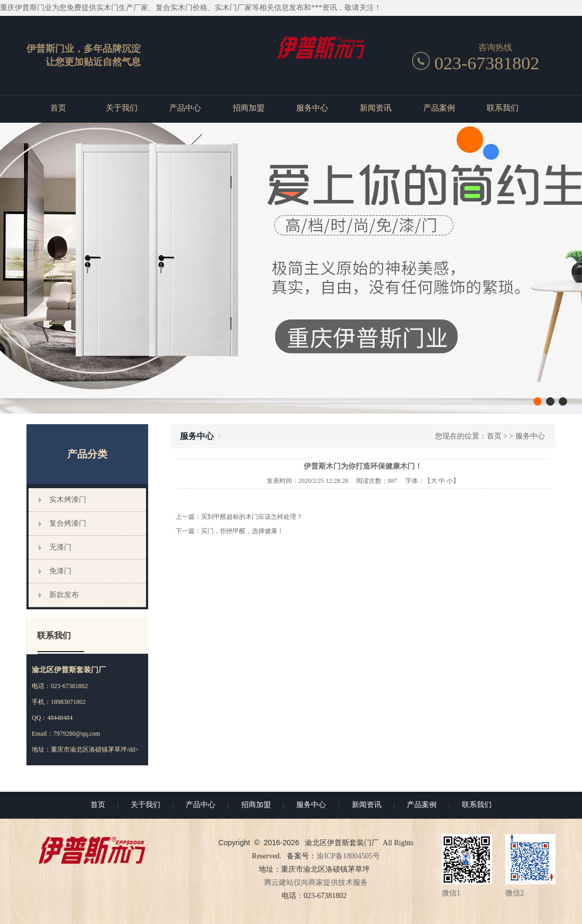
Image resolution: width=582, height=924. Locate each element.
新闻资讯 (376, 108)
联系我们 (503, 108)
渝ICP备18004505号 (348, 856)
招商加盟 (249, 108)
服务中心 (312, 108)
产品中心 (185, 108)
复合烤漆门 (68, 523)
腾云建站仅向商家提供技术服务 (316, 882)
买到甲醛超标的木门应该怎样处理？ (252, 517)
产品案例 (439, 108)
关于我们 (122, 108)
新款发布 (64, 595)
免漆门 (60, 571)
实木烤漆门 (68, 500)
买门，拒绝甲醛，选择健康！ (242, 531)
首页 (58, 108)
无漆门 (60, 547)
